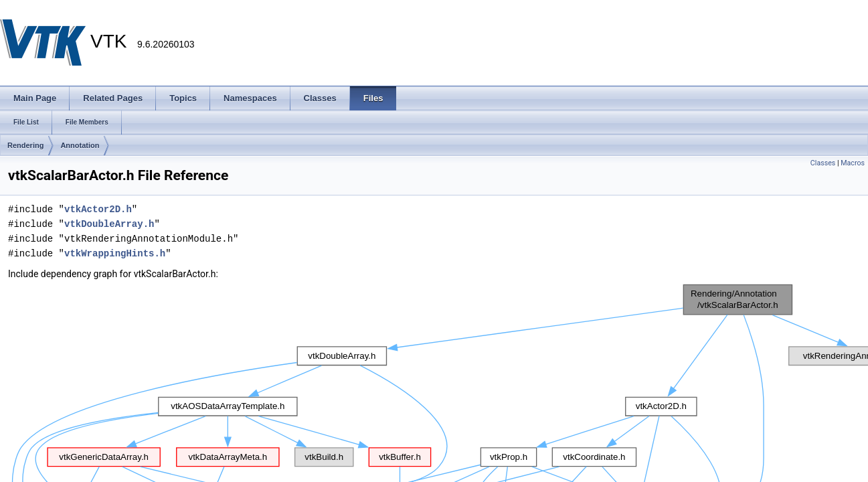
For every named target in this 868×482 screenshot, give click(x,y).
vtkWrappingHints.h (115, 253)
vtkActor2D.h (98, 209)
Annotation (80, 145)
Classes (823, 163)
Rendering (25, 145)
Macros (853, 163)
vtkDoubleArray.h (109, 224)
